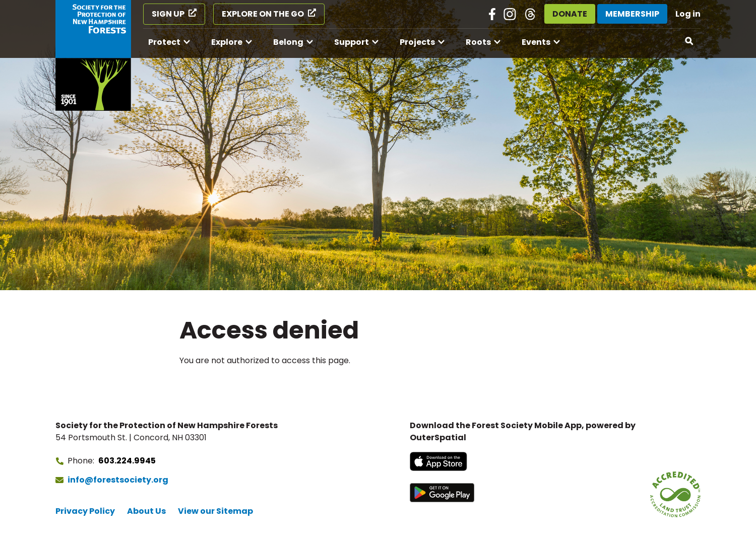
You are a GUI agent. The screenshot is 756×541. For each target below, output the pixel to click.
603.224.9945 (127, 461)
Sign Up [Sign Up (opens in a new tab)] (168, 14)
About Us (146, 511)
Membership (632, 14)
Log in (688, 14)
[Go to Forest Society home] (93, 55)
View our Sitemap (215, 511)
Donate (570, 14)
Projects (417, 42)
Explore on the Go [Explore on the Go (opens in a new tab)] (263, 14)
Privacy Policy (85, 511)
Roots (478, 42)
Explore (227, 42)
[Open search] (689, 41)
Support (352, 42)
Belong (288, 42)
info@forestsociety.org (118, 480)
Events (536, 42)
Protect (164, 42)
